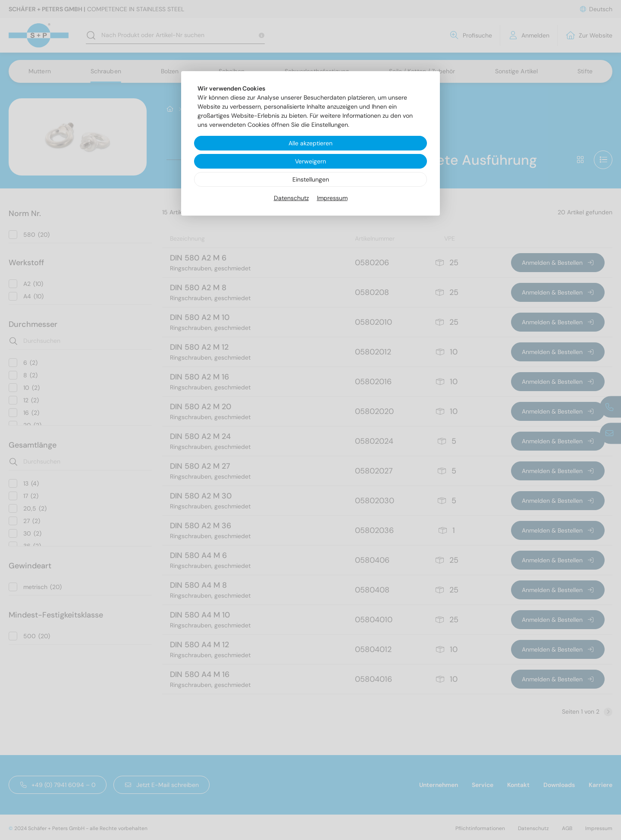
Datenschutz (291, 198)
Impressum (332, 198)
